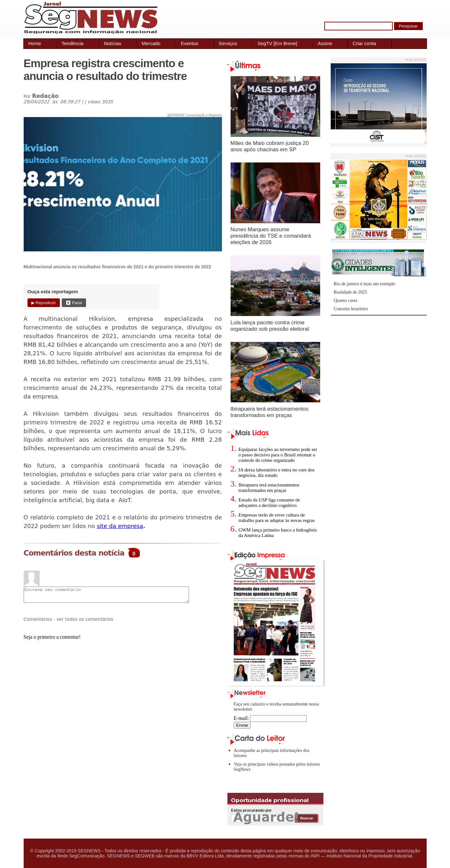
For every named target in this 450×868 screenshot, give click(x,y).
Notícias (113, 43)
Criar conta (364, 43)
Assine (325, 43)
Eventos (189, 43)
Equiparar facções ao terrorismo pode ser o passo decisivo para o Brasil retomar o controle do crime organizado (278, 455)
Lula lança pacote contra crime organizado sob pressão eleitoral (270, 326)
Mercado (151, 43)
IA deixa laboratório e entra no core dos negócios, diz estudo (277, 473)
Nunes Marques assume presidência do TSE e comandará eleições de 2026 (271, 236)
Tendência (73, 43)
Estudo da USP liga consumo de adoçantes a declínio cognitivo (269, 503)
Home (35, 43)
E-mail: (270, 718)
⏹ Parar (74, 303)
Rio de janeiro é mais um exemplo (365, 284)
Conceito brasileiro (351, 309)
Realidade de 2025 (351, 292)
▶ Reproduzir (44, 303)
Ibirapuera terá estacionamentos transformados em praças (270, 412)
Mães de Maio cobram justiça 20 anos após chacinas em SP (270, 146)
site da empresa (120, 526)
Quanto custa (346, 300)
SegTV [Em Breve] (277, 43)
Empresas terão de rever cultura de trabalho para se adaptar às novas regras (277, 518)
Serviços (228, 43)
